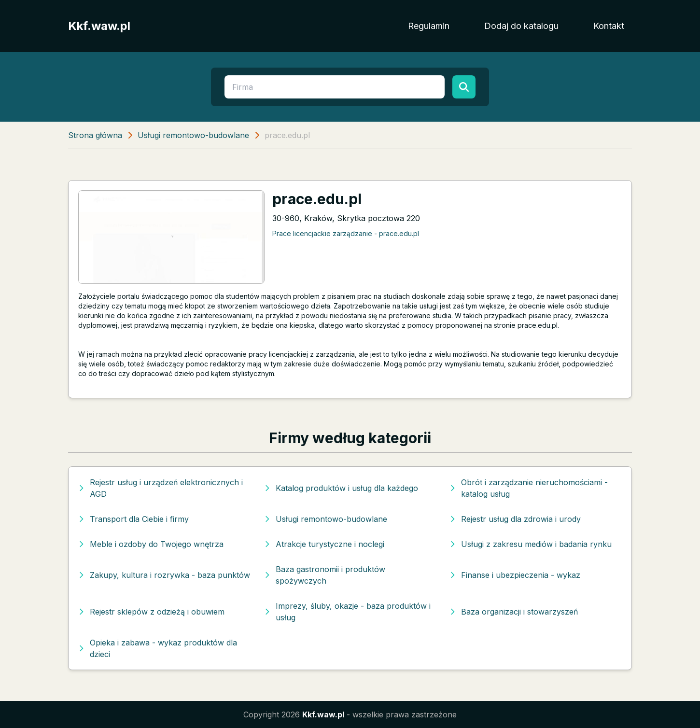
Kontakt (609, 26)
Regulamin (429, 26)
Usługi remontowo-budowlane (193, 135)
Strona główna (95, 135)
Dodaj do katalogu (521, 26)
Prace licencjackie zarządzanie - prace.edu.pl (346, 233)
